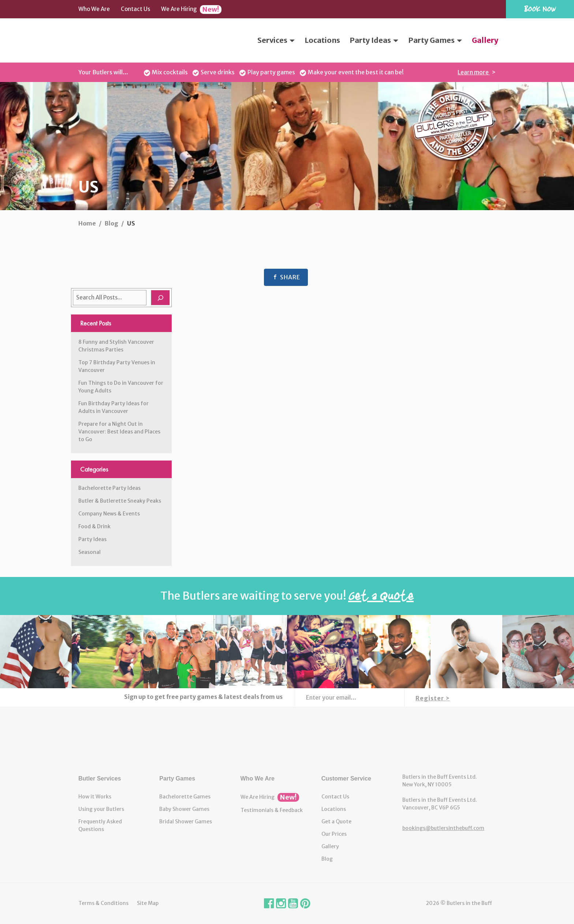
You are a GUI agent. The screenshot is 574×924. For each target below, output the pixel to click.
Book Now (540, 9)
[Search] (160, 298)
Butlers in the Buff (287, 740)
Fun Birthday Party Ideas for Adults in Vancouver (113, 407)
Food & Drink (94, 526)
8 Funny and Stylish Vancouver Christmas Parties (116, 346)
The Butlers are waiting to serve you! (287, 596)
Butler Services (100, 778)
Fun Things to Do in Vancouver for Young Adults (121, 387)
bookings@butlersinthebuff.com (443, 828)
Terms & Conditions (103, 903)
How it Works (95, 797)
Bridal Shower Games (186, 821)
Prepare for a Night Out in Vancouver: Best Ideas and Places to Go (119, 432)
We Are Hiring (191, 10)
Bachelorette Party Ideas (109, 488)
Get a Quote (336, 821)
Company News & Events (109, 514)
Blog (327, 859)
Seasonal (90, 552)
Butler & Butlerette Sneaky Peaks (120, 501)
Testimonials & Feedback (272, 810)
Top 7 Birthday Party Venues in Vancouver (117, 366)
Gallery (485, 40)
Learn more (474, 72)
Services (276, 40)
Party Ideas (374, 40)
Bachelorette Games (185, 797)
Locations (322, 40)
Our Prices (334, 834)
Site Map (148, 903)
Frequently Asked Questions (100, 825)
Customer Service (346, 778)
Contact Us (135, 9)
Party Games (435, 40)
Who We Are (94, 9)
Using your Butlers (101, 809)
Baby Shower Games (184, 809)
